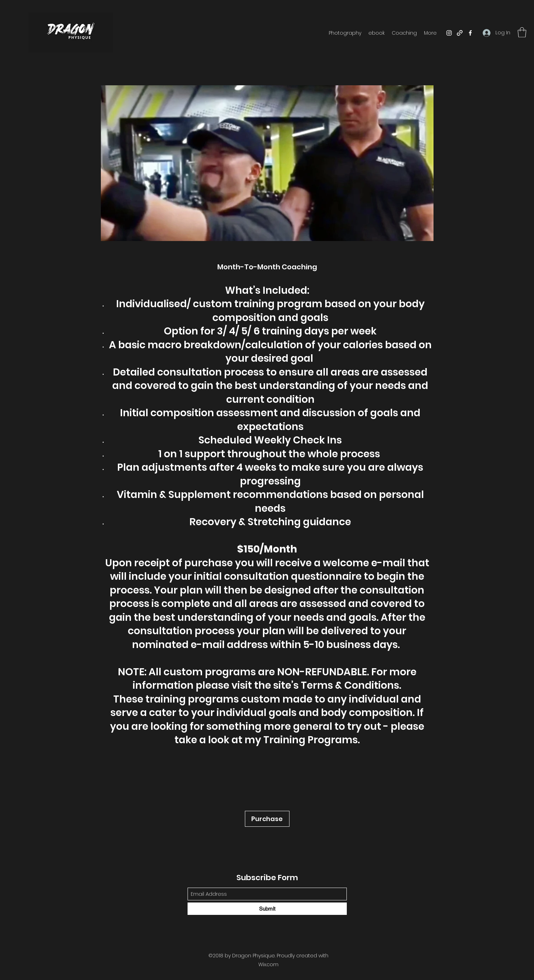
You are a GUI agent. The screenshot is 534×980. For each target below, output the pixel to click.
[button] (522, 32)
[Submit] (267, 909)
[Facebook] (470, 33)
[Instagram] (449, 33)
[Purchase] (267, 819)
